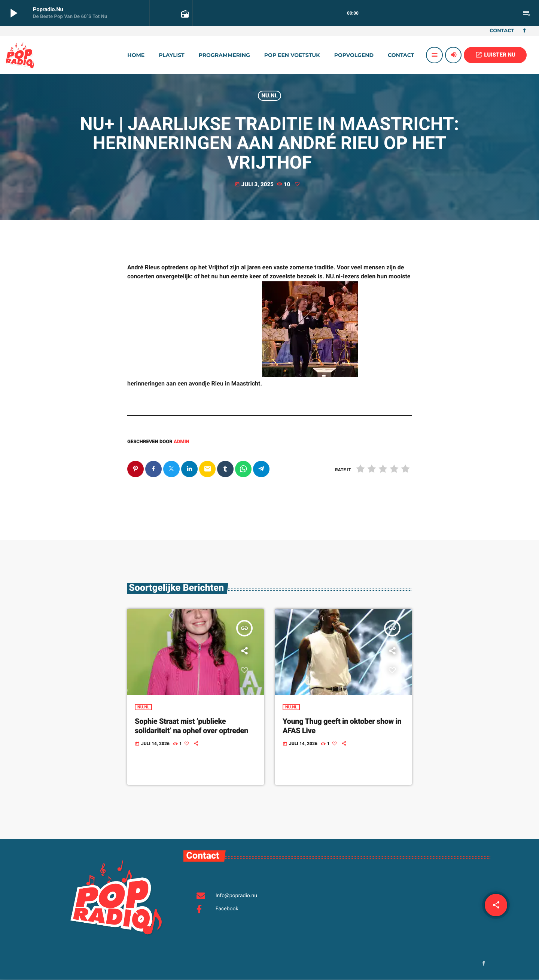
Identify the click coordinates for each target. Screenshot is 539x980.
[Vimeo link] (20, 55)
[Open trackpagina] (184, 13)
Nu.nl (269, 96)
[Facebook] (524, 31)
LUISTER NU (495, 55)
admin (182, 442)
